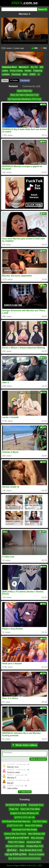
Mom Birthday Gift (36, 834)
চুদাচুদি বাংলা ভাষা (15, 826)
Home (9, 866)
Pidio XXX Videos (16, 842)
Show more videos (24, 745)
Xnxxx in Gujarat (36, 854)
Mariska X (24, 67)
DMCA (24, 866)
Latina (5, 71)
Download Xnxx (36, 805)
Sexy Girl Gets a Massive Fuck (24, 95)
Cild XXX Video (40, 821)
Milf (41, 67)
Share (5, 80)
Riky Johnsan (37, 838)
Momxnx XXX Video (15, 846)
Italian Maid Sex (25, 91)
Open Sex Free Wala (30, 809)
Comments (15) (31, 86)
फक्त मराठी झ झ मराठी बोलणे (17, 838)
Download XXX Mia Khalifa (24, 830)
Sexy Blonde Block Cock (31, 850)
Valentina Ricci (9, 67)
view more (25, 792)
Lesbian (6, 74)
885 (35, 48)
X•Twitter (14, 80)
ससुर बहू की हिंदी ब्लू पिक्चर (16, 854)
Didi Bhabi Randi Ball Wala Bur (16, 821)
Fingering (38, 71)
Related (13, 86)
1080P (32, 74)
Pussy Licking (16, 71)
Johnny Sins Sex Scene (15, 834)
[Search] (19, 9)
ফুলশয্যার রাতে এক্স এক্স (24, 817)
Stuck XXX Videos (34, 826)
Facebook (25, 80)
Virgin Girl (14, 809)
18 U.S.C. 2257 (35, 866)
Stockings (16, 74)
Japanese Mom (34, 842)
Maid (25, 74)
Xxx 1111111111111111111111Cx (24, 858)
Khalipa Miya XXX (35, 846)
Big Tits (34, 67)
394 (43, 48)
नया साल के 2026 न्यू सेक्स (16, 805)
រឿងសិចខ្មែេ (12, 850)
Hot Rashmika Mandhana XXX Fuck (24, 99)
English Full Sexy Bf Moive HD (24, 813)
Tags (16, 866)
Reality (28, 71)
